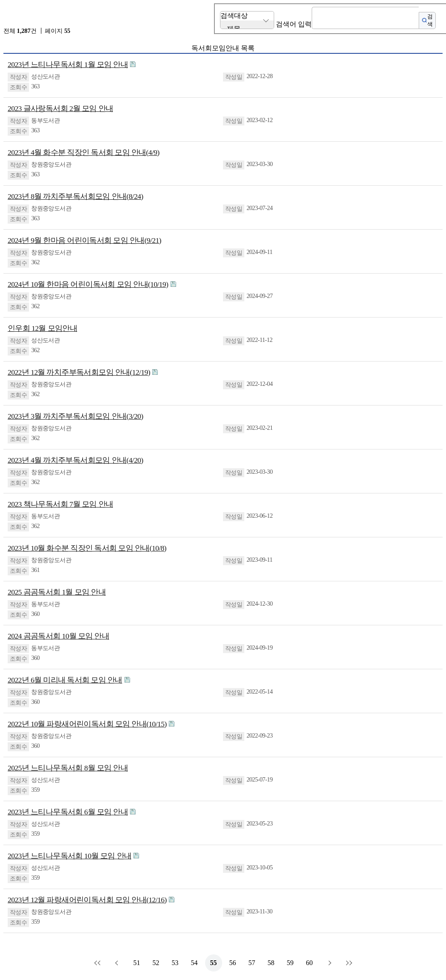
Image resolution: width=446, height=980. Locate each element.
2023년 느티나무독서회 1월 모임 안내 (68, 64)
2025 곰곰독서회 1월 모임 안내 (57, 592)
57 (252, 963)
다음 (329, 963)
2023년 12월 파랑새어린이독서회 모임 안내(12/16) (87, 900)
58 (271, 963)
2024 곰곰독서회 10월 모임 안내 (58, 636)
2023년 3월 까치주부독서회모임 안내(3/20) (75, 416)
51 (137, 963)
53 (175, 963)
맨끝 (348, 963)
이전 (118, 963)
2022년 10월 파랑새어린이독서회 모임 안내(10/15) (87, 724)
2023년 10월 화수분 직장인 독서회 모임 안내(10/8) (87, 548)
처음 (98, 963)
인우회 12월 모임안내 (42, 328)
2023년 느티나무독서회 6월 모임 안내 (68, 812)
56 (233, 963)
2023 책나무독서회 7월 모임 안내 (60, 504)
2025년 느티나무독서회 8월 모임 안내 (68, 768)
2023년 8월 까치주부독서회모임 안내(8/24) (75, 196)
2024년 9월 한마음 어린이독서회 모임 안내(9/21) (84, 240)
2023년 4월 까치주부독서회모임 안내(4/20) (75, 460)
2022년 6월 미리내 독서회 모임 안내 (65, 680)
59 (290, 963)
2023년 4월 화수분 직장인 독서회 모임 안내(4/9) (84, 152)
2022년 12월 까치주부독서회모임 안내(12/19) (79, 372)
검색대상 (234, 16)
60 (310, 963)
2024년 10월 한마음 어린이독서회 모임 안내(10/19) (88, 284)
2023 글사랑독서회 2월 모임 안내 (60, 108)
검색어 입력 (294, 24)
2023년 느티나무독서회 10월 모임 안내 (70, 856)
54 (194, 963)
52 (156, 963)
